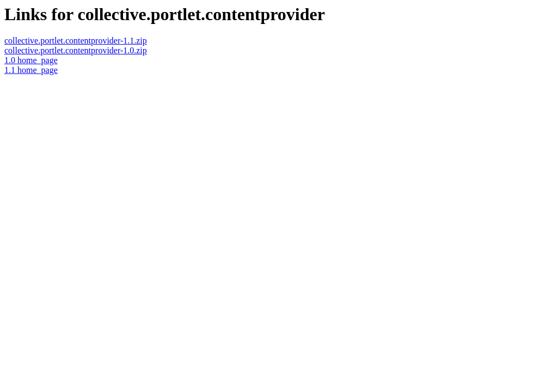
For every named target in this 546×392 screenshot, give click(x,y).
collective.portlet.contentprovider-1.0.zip (76, 50)
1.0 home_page (31, 60)
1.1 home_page (31, 70)
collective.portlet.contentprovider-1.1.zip (76, 41)
